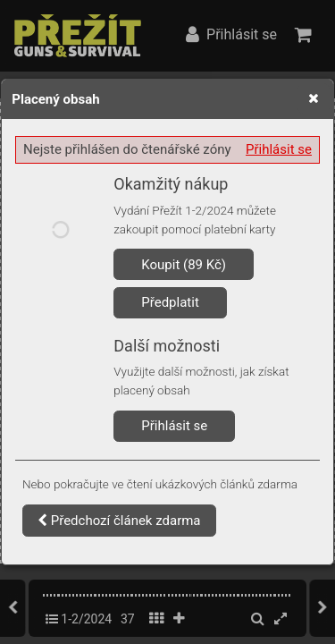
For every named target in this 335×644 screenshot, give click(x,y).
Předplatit (170, 302)
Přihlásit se (279, 149)
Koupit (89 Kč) (184, 265)
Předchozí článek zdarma (119, 521)
